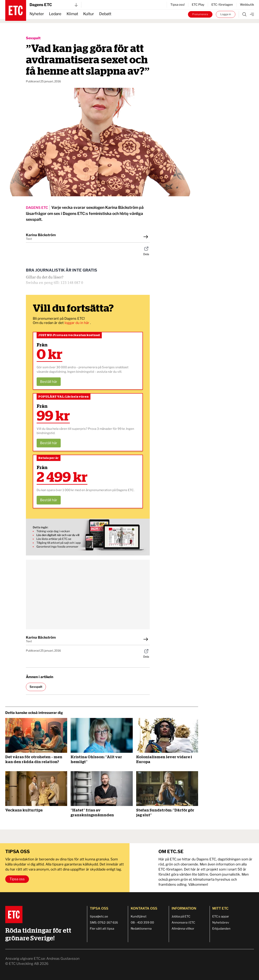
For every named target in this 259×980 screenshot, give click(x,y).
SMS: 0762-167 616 (104, 923)
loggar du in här (77, 323)
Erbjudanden (221, 929)
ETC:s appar (221, 916)
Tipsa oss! (178, 5)
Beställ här (49, 382)
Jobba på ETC (181, 916)
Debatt (105, 14)
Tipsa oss (17, 879)
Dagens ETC (54, 5)
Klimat (72, 14)
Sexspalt (33, 38)
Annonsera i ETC (183, 923)
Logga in (226, 14)
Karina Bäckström (41, 235)
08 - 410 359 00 (142, 923)
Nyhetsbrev (221, 923)
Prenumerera (200, 14)
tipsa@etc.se (99, 916)
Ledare (55, 14)
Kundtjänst (139, 916)
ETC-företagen (222, 5)
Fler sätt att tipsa (102, 929)
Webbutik (247, 5)
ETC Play (198, 5)
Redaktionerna (141, 929)
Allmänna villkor (183, 929)
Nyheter (37, 14)
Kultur (89, 14)
